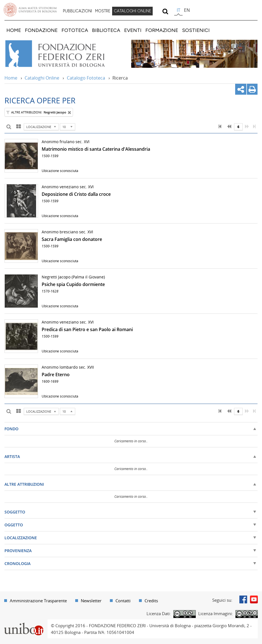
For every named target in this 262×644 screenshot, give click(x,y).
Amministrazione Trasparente (38, 601)
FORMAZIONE (162, 30)
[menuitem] (77, 11)
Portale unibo (24, 623)
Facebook (243, 599)
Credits (151, 601)
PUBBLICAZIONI (77, 11)
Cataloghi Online (42, 78)
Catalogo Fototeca (86, 78)
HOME (14, 30)
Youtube (254, 599)
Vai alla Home (62, 54)
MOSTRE (103, 11)
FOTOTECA (75, 30)
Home (11, 78)
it (179, 10)
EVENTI (133, 30)
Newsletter (91, 601)
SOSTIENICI (196, 30)
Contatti (123, 601)
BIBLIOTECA (106, 30)
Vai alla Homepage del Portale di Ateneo (30, 10)
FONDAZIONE (41, 30)
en (187, 10)
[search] (165, 11)
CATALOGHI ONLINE (133, 11)
